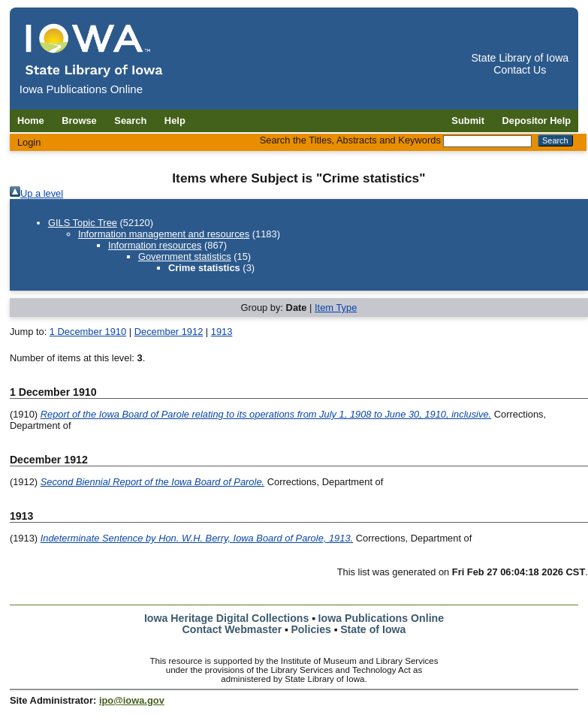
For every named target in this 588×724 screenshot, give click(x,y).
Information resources (155, 245)
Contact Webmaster (232, 629)
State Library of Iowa (520, 58)
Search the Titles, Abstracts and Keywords (350, 140)
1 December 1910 (88, 332)
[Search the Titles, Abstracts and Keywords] (487, 141)
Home (31, 121)
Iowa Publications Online (381, 618)
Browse (79, 121)
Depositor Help (537, 121)
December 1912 (169, 332)
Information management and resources (164, 234)
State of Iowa (373, 629)
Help (175, 121)
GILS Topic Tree (83, 223)
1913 (222, 332)
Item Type (336, 308)
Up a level (42, 193)
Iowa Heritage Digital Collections (226, 618)
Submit (468, 121)
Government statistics (185, 256)
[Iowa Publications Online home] (95, 50)
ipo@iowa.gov (132, 700)
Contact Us (520, 70)
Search (130, 121)
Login (29, 142)
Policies (311, 629)
